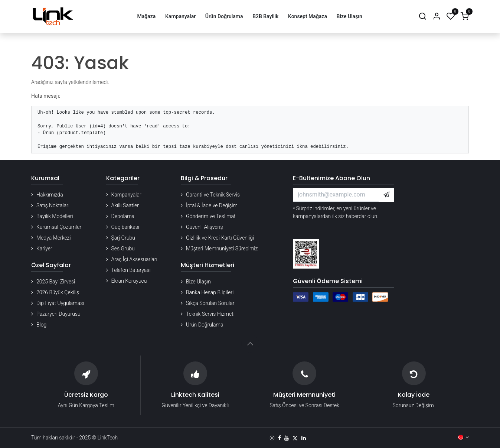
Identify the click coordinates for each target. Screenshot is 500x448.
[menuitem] (146, 17)
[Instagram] (272, 438)
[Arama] (422, 17)
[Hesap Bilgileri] (437, 17)
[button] (386, 195)
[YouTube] (287, 438)
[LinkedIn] (304, 438)
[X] (295, 438)
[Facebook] (280, 438)
